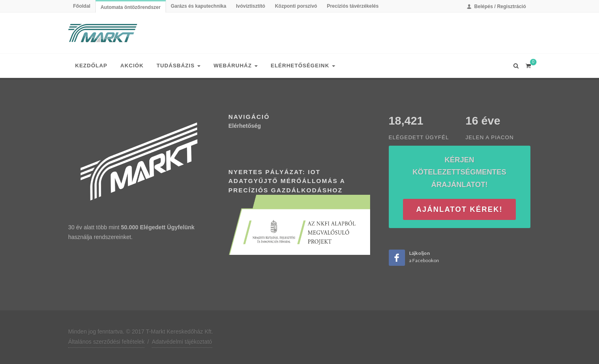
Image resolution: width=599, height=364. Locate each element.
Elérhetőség (245, 126)
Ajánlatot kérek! (459, 209)
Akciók (132, 66)
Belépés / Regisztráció (496, 6)
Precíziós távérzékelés (352, 6)
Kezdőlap (91, 66)
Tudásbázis (179, 66)
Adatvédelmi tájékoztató (182, 342)
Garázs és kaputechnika (199, 6)
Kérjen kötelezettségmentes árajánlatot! (460, 172)
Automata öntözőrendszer (131, 7)
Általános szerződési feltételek (106, 342)
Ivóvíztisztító (250, 6)
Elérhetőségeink (303, 66)
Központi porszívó (296, 6)
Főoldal (82, 6)
